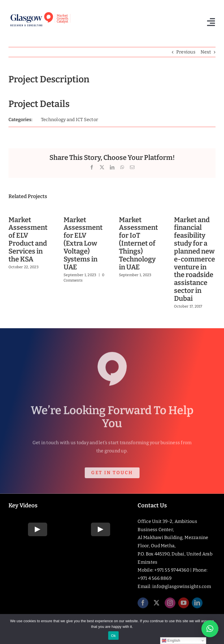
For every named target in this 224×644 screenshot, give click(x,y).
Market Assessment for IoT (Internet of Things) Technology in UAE (138, 243)
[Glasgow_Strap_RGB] (40, 12)
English (171, 641)
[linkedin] (197, 605)
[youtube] (184, 605)
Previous (186, 52)
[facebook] (143, 605)
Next (206, 52)
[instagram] (170, 605)
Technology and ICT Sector (69, 120)
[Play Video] (38, 529)
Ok (113, 636)
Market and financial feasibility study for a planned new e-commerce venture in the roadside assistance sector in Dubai (194, 259)
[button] (210, 629)
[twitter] (156, 605)
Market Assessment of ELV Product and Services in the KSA (28, 240)
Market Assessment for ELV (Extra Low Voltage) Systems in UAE (83, 243)
